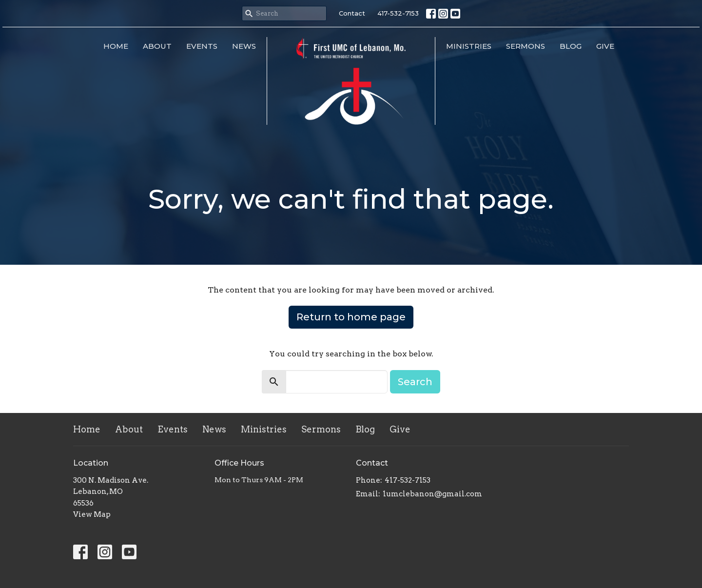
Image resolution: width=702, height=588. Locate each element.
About (157, 46)
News (244, 46)
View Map (92, 514)
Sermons (526, 46)
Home (116, 46)
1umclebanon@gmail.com (432, 494)
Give (605, 46)
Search (415, 382)
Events (202, 46)
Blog (571, 46)
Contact (352, 13)
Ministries (469, 46)
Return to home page (351, 317)
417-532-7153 (398, 13)
